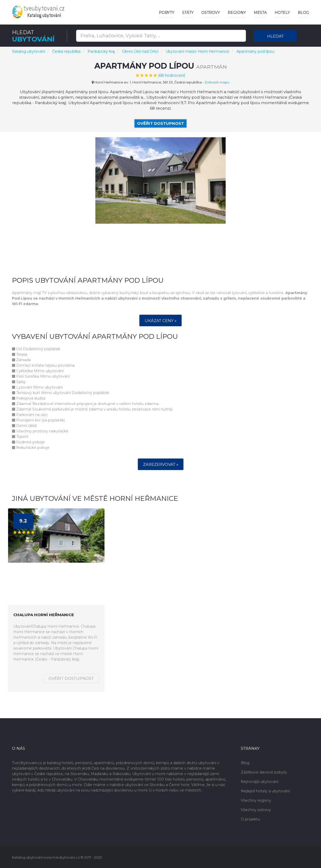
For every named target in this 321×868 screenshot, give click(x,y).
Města (260, 13)
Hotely (282, 13)
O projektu (250, 819)
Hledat (275, 36)
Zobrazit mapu (217, 82)
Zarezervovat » (161, 465)
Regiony (237, 13)
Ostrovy (211, 13)
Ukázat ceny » (160, 321)
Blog (303, 13)
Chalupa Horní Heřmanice (44, 615)
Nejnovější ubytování (260, 782)
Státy (188, 13)
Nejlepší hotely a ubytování (265, 791)
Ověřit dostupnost (160, 123)
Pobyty (167, 13)
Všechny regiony (256, 800)
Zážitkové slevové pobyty (264, 772)
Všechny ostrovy (256, 810)
